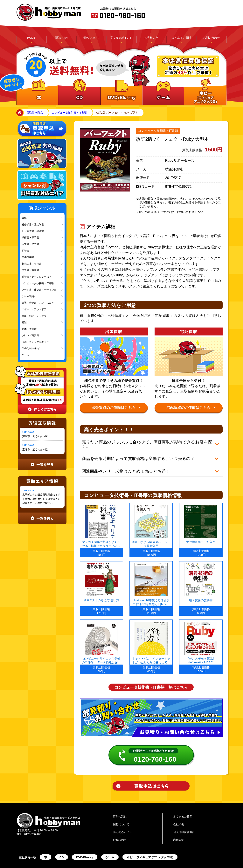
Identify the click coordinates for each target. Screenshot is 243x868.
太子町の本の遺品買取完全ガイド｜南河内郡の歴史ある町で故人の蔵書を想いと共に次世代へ (41, 499)
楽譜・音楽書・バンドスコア (38, 303)
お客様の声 (151, 38)
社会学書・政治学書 (33, 225)
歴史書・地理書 (30, 270)
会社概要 (179, 812)
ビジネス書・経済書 (33, 231)
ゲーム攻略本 (29, 296)
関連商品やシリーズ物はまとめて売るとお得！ (123, 462)
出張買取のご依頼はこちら (116, 408)
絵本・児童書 (29, 329)
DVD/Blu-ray (85, 845)
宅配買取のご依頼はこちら (191, 408)
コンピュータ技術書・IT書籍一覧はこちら (151, 675)
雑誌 (24, 322)
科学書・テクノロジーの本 (37, 277)
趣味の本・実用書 (32, 264)
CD (62, 845)
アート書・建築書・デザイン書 (39, 290)
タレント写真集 (30, 335)
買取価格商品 (35, 113)
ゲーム (25, 355)
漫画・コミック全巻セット (37, 342)
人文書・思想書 (30, 244)
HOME (31, 38)
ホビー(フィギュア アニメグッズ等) (150, 845)
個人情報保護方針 (184, 820)
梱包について (91, 38)
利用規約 (179, 828)
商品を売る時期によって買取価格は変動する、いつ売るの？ (135, 452)
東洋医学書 (28, 257)
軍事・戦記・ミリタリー (35, 316)
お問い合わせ (212, 38)
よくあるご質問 (181, 38)
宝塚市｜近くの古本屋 (35, 450)
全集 (24, 218)
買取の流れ (61, 38)
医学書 (25, 251)
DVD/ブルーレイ (31, 348)
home (19, 113)
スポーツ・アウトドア (34, 309)
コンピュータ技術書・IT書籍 (69, 113)
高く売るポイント (121, 38)
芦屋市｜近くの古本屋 (35, 436)
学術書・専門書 (30, 238)
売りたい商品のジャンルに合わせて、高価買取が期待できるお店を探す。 (147, 442)
